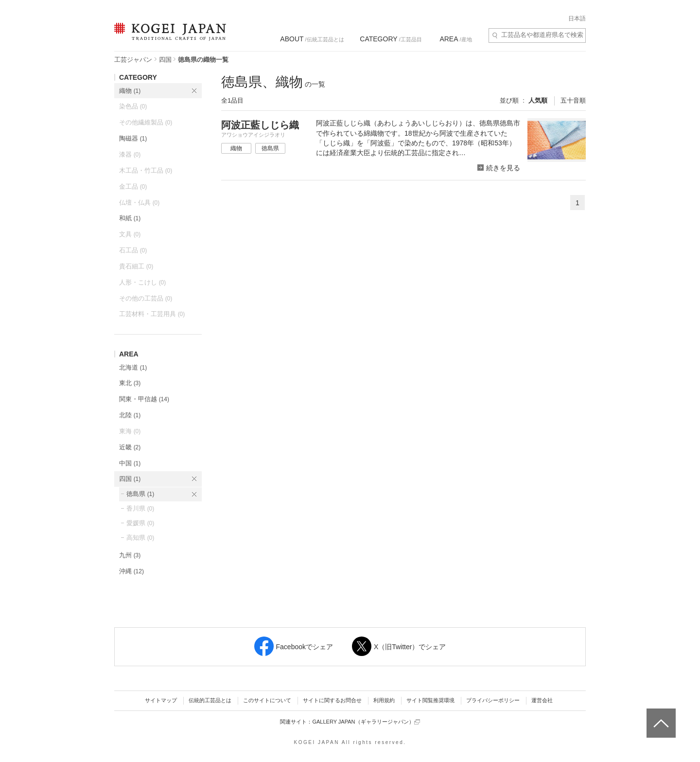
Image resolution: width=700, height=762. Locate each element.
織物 (130, 91)
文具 (130, 234)
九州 (130, 555)
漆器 (130, 154)
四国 (165, 60)
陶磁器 (133, 138)
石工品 (133, 250)
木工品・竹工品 (146, 170)
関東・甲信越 (144, 399)
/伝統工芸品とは (312, 39)
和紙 (130, 218)
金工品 (133, 186)
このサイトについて (267, 700)
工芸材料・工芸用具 (152, 314)
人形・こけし (142, 282)
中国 (130, 463)
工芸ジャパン (133, 60)
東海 (130, 431)
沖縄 (131, 571)
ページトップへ (660, 716)
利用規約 (384, 700)
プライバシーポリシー (493, 700)
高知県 (140, 538)
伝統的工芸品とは (210, 700)
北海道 (133, 367)
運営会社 (542, 700)
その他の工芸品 (146, 298)
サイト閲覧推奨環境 (430, 700)
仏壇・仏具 (139, 203)
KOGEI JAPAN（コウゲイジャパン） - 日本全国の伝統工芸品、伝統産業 (168, 38)
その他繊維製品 (146, 122)
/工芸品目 (391, 39)
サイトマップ (161, 700)
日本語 (577, 18)
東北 (130, 383)
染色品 (133, 106)
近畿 (130, 447)
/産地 (455, 39)
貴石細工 (136, 266)
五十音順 (573, 100)
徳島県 (140, 494)
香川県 (140, 508)
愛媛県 (140, 523)
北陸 (130, 415)
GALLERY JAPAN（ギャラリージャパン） (366, 722)
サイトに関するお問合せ (332, 700)
